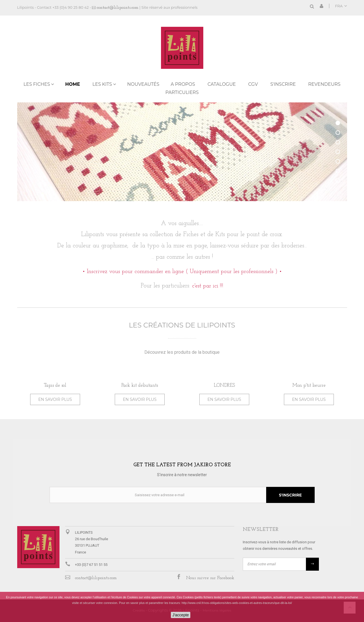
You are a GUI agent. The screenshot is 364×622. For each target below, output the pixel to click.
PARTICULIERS (182, 92)
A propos (183, 84)
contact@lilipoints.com (118, 8)
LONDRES (224, 385)
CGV (253, 84)
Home (72, 84)
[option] (55, 388)
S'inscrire (283, 84)
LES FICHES (37, 84)
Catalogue (222, 84)
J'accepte (181, 615)
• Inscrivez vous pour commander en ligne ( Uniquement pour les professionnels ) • (182, 272)
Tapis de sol (55, 385)
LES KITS (102, 84)
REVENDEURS (324, 84)
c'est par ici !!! (208, 286)
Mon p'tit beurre (309, 385)
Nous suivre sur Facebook (210, 578)
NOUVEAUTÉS (143, 84)
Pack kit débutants (140, 385)
